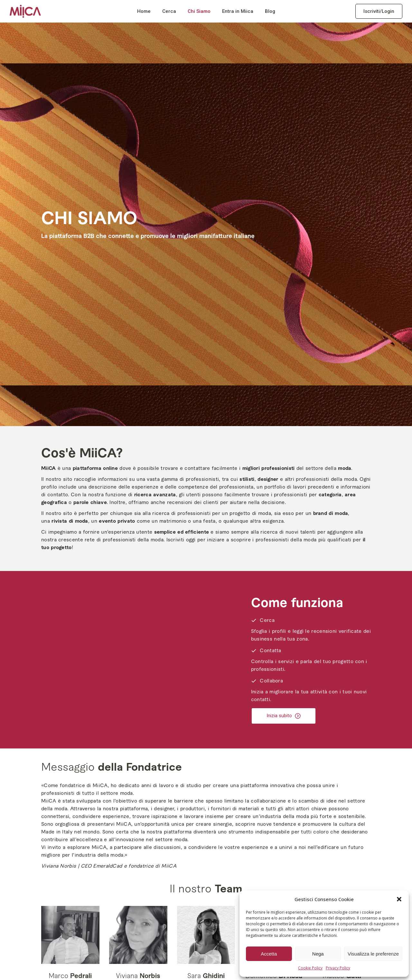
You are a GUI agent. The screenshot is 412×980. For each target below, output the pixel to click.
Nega (318, 954)
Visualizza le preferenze (373, 954)
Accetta (269, 954)
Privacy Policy (338, 968)
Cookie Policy (310, 968)
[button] (399, 899)
